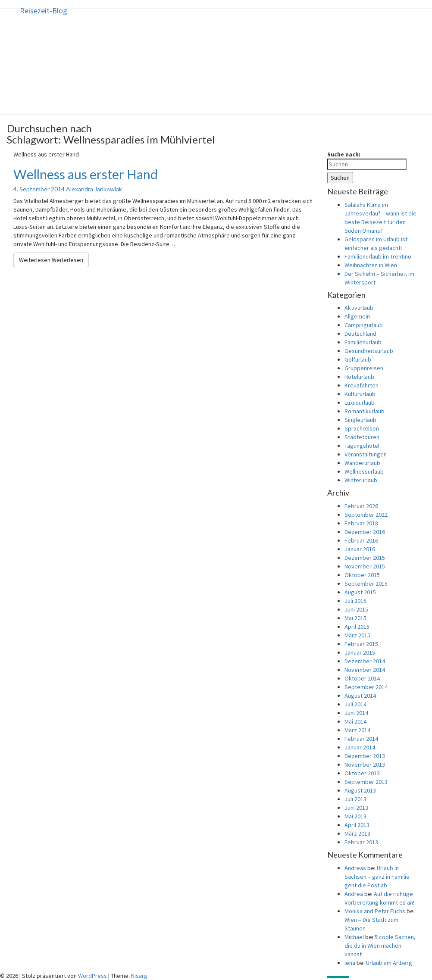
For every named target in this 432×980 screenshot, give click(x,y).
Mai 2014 (355, 721)
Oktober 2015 (362, 575)
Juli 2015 (355, 601)
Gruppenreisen (364, 368)
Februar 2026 (361, 506)
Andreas (355, 868)
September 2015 (366, 584)
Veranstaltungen (366, 454)
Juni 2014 (356, 713)
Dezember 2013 (365, 756)
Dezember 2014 (365, 661)
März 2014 (357, 730)
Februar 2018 (361, 523)
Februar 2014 (361, 739)
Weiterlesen (51, 260)
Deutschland (360, 334)
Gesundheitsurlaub (369, 351)
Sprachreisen (362, 428)
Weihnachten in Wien (371, 265)
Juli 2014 (355, 704)
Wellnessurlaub (364, 471)
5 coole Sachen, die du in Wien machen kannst (380, 946)
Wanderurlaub (362, 463)
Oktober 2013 (362, 773)
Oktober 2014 (362, 678)
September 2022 (366, 515)
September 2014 (366, 687)
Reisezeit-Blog (44, 11)
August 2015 (360, 592)
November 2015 (365, 566)
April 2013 (357, 825)
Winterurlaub (361, 480)
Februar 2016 (361, 540)
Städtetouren (362, 437)
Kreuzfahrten (362, 385)
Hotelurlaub (359, 377)
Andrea (354, 894)
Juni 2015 (356, 609)
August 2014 (360, 696)
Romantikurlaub (365, 411)
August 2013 (360, 790)
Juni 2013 (356, 808)
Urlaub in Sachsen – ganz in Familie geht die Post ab (377, 877)
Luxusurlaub (360, 403)
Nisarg (139, 976)
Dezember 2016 (365, 532)
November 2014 (365, 670)
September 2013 (366, 782)
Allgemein (357, 316)
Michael (354, 937)
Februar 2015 (361, 644)
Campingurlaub (364, 325)
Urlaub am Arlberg (389, 963)
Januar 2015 (360, 652)
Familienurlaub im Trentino (378, 256)
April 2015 (357, 627)
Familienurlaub (363, 342)
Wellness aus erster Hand (86, 174)
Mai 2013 (355, 816)
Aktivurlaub (359, 308)
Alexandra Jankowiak (94, 189)
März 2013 (357, 833)
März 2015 (357, 635)
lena (350, 963)
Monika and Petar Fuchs (375, 911)
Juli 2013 (355, 799)
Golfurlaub (358, 359)
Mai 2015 (355, 618)
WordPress (92, 976)
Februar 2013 (361, 842)
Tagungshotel (362, 446)
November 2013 (365, 765)
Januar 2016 (360, 549)
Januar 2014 (360, 747)
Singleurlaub (360, 420)
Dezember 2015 (365, 558)
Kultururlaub (360, 394)
